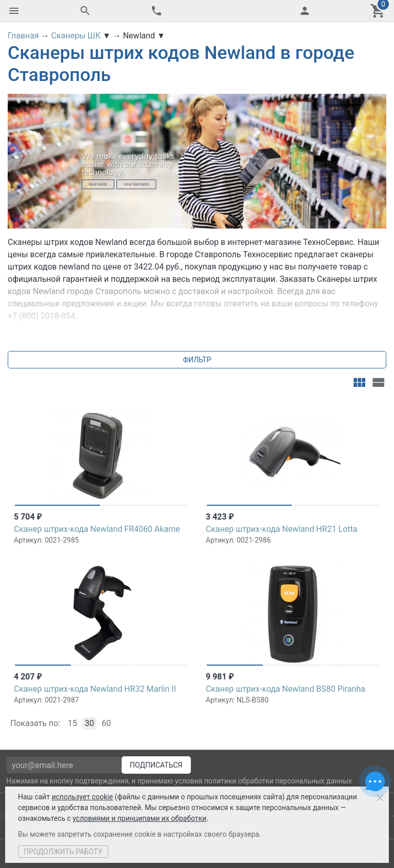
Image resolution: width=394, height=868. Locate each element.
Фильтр (197, 360)
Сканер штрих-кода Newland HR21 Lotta (282, 529)
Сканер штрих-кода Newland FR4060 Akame (97, 529)
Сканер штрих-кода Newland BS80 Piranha (285, 689)
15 (72, 723)
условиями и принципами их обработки (140, 818)
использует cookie (82, 797)
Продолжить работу (63, 852)
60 (106, 723)
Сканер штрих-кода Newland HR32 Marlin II (95, 689)
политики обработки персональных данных (278, 781)
